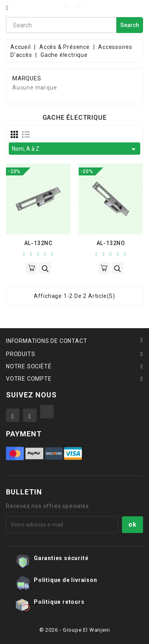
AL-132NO (111, 243)
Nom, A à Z (75, 149)
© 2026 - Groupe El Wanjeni (75, 630)
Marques (27, 79)
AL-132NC (38, 243)
